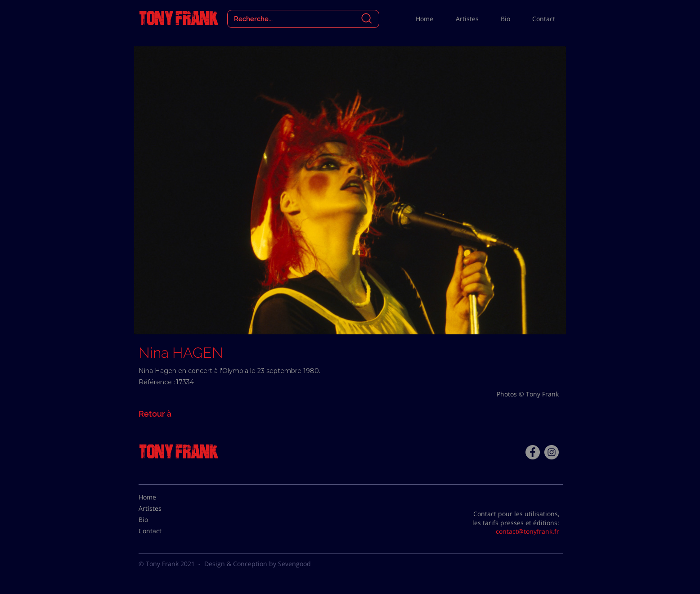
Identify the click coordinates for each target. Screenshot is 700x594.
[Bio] (161, 520)
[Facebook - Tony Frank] (533, 452)
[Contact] (161, 531)
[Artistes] (161, 508)
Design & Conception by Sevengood (258, 564)
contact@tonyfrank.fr (527, 531)
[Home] (161, 497)
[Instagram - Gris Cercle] (552, 452)
